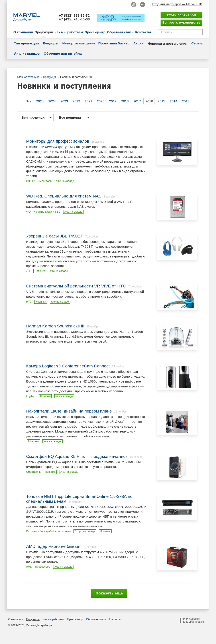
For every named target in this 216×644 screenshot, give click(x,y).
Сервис (197, 43)
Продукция (44, 32)
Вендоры (51, 43)
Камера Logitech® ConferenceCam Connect (68, 366)
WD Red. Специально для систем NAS (64, 196)
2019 (113, 101)
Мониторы (46, 181)
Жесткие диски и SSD (47, 212)
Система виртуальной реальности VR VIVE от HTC (76, 286)
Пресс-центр (95, 32)
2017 (137, 101)
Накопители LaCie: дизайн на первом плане (69, 411)
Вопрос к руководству (181, 22)
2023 (64, 101)
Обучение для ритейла (63, 53)
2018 (125, 101)
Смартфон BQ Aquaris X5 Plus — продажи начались (77, 456)
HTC (29, 302)
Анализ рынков (27, 53)
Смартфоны (34, 472)
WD (28, 212)
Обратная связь (120, 32)
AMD (29, 567)
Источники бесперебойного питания (48, 531)
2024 (52, 101)
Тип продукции (26, 43)
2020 (101, 101)
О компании (23, 32)
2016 (149, 101)
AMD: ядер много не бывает (53, 546)
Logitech (31, 396)
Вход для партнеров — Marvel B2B (177, 4)
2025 (40, 101)
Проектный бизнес (114, 43)
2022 (76, 101)
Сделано (197, 620)
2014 (174, 101)
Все (29, 101)
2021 (89, 101)
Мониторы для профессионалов (58, 141)
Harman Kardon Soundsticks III (55, 326)
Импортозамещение (79, 43)
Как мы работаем (69, 32)
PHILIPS (31, 181)
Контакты (143, 32)
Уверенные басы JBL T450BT (55, 236)
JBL (28, 271)
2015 (161, 101)
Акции (139, 43)
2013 (186, 101)
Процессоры (43, 567)
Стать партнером (181, 15)
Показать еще (109, 593)
